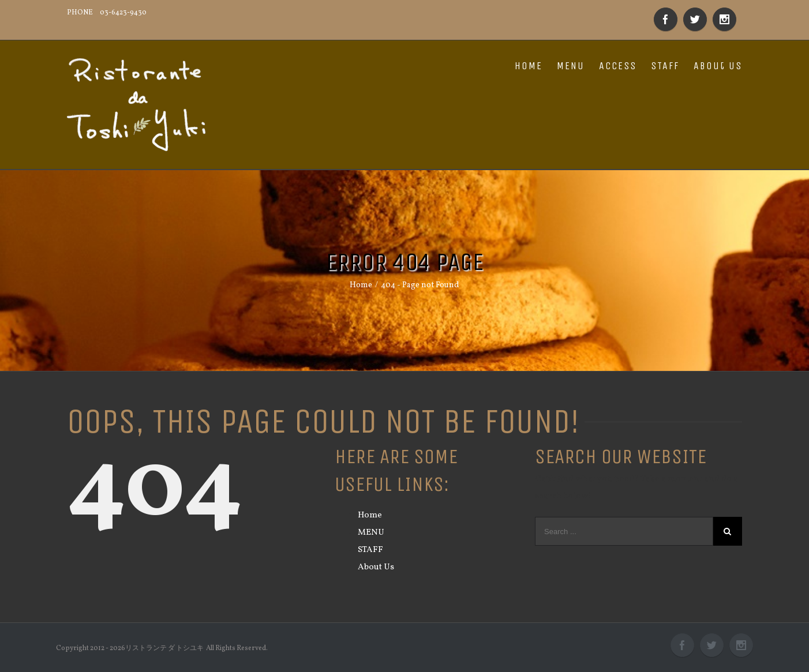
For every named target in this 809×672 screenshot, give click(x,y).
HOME (529, 66)
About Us (718, 66)
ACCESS (618, 66)
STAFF (665, 66)
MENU (571, 66)
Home (370, 515)
